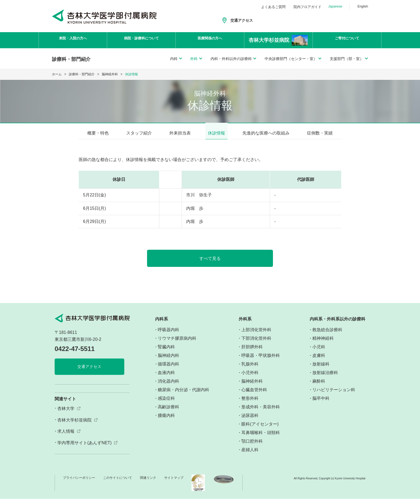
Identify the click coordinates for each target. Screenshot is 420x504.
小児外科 (250, 377)
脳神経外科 (110, 74)
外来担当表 (180, 133)
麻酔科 (319, 386)
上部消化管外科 (256, 335)
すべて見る (210, 263)
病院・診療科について (141, 40)
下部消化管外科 (256, 343)
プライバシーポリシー (79, 483)
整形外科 (250, 403)
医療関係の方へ (210, 40)
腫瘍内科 (166, 420)
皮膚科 (319, 360)
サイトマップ (174, 483)
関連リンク (148, 483)
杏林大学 (66, 414)
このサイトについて (118, 483)
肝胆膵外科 (252, 352)
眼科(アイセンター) (260, 429)
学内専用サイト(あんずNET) (85, 448)
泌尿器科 (250, 420)
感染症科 (166, 403)
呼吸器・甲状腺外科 (261, 360)
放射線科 (321, 369)
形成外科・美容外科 (261, 412)
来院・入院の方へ (73, 40)
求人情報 (66, 436)
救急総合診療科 (327, 335)
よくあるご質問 (273, 7)
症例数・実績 (320, 133)
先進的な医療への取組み (266, 133)
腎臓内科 (166, 352)
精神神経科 (323, 343)
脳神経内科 (168, 360)
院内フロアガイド (307, 7)
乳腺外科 (250, 369)
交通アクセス (242, 20)
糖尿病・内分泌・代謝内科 (183, 395)
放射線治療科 (325, 377)
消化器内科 (168, 386)
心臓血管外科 (254, 395)
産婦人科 (250, 455)
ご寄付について (347, 40)
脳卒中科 (321, 403)
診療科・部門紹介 (82, 74)
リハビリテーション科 (334, 395)
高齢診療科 (168, 412)
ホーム (57, 74)
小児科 (319, 352)
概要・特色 (98, 133)
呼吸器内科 (168, 335)
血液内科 (166, 377)
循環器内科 (168, 369)
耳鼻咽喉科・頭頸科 (261, 437)
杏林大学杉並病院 (74, 425)
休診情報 (216, 133)
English (363, 6)
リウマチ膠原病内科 (177, 343)
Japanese (335, 6)
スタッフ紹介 (139, 133)
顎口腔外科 (252, 446)
